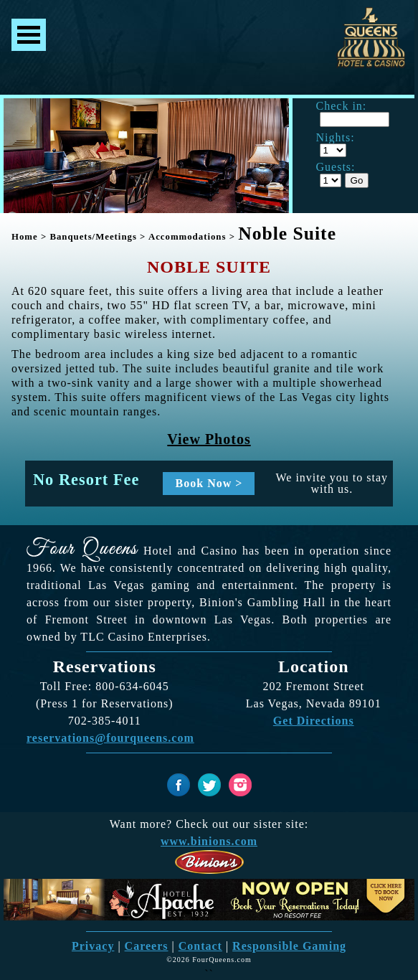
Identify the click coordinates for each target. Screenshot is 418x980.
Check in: (342, 106)
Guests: (336, 167)
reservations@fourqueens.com (110, 738)
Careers (147, 946)
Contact (200, 946)
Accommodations (187, 237)
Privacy (93, 946)
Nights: (336, 138)
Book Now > (209, 483)
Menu (29, 35)
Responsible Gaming (289, 946)
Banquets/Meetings (93, 237)
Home (25, 237)
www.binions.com (209, 841)
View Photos (209, 439)
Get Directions (314, 721)
